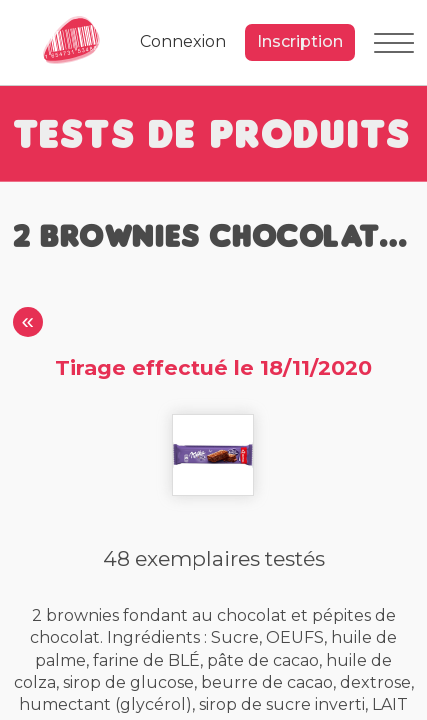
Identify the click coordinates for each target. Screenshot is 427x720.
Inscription (300, 41)
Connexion (183, 41)
